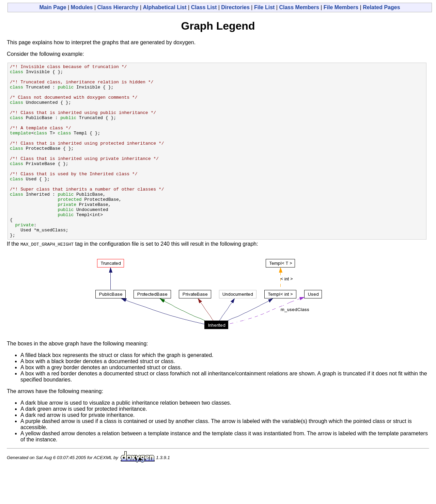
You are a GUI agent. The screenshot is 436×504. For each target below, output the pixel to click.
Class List (204, 7)
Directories (235, 7)
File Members (341, 7)
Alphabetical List (165, 7)
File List (264, 7)
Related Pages (381, 7)
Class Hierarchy (118, 7)
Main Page (53, 7)
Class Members (299, 7)
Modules (82, 7)
